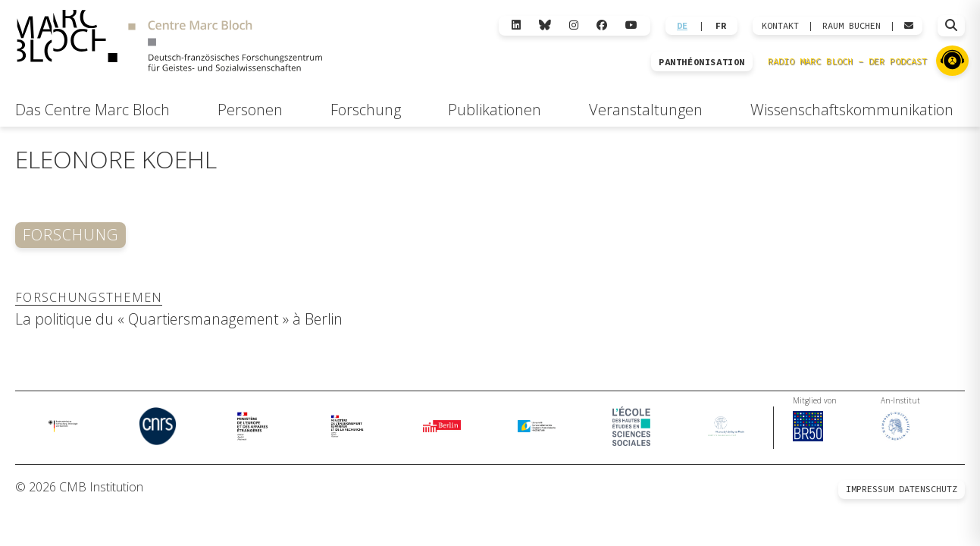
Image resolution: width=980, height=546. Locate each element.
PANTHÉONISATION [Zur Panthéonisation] (702, 62)
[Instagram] (574, 25)
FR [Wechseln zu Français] (721, 26)
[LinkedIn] (516, 25)
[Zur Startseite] (169, 43)
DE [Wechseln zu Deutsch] (682, 26)
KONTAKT (780, 26)
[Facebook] (602, 25)
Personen (250, 110)
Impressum (870, 489)
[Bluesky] (545, 25)
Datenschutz (928, 489)
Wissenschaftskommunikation (852, 110)
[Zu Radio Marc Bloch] (952, 61)
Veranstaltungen (646, 110)
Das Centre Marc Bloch (92, 110)
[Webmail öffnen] (909, 26)
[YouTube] (631, 25)
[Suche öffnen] (951, 26)
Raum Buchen (852, 26)
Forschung (366, 110)
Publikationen (495, 110)
